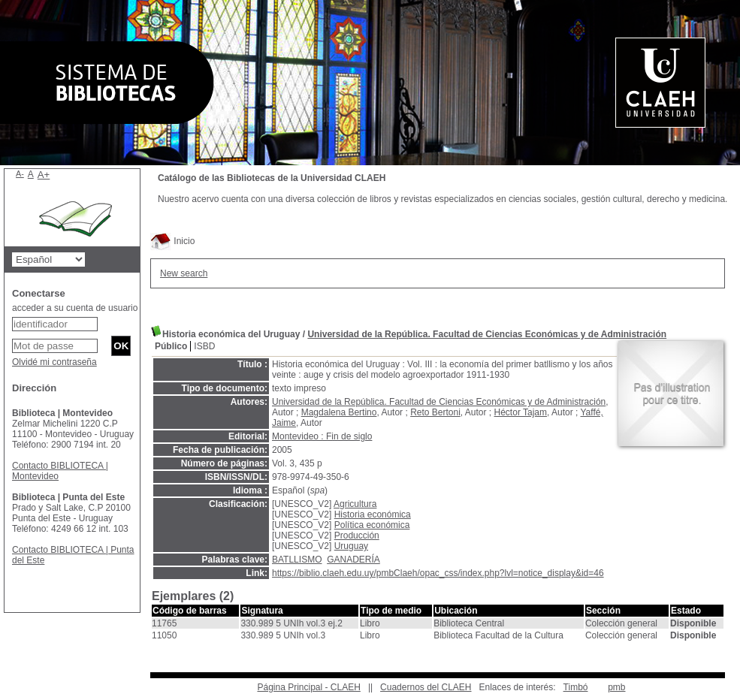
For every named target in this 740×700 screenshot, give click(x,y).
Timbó (576, 687)
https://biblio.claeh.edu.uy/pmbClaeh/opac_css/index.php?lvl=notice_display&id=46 (438, 573)
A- (20, 173)
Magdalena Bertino (339, 412)
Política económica (372, 525)
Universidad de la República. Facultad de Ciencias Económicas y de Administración (487, 334)
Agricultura (355, 504)
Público (171, 346)
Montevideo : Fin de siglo (322, 436)
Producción (357, 536)
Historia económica (373, 514)
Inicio (172, 241)
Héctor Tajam (521, 412)
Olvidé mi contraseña (54, 362)
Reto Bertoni (435, 412)
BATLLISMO (297, 560)
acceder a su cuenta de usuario (75, 308)
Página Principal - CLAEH (308, 687)
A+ (44, 175)
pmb (616, 687)
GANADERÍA (353, 560)
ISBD (204, 346)
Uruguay (351, 546)
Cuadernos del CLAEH (426, 687)
